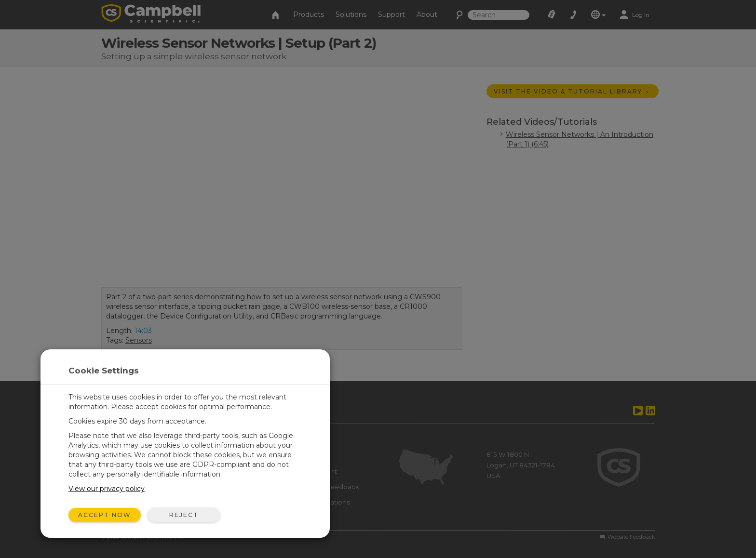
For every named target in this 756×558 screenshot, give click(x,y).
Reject (184, 515)
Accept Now (105, 515)
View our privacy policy (107, 489)
